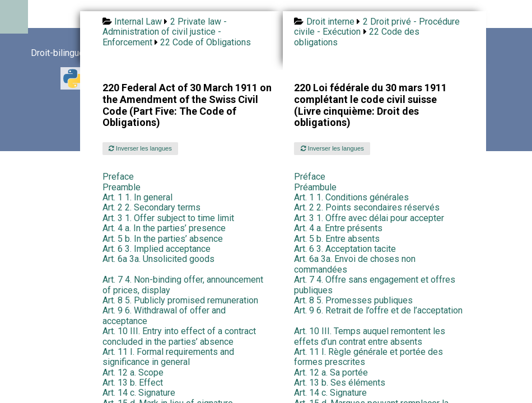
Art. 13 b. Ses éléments (340, 383)
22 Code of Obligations (206, 42)
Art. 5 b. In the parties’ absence (163, 239)
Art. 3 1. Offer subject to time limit (168, 218)
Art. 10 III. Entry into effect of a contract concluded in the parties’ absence (179, 336)
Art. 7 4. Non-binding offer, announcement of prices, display (183, 285)
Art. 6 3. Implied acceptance (157, 249)
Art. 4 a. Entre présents (338, 228)
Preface (118, 177)
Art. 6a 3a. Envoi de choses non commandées (355, 264)
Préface (310, 177)
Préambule (315, 187)
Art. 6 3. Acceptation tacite (345, 249)
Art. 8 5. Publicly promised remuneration (180, 300)
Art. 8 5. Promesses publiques (353, 300)
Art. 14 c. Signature (139, 393)
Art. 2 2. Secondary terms (151, 207)
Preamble (122, 187)
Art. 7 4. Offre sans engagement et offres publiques (375, 285)
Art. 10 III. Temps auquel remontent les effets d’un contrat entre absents (370, 336)
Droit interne (330, 22)
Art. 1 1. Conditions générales (351, 197)
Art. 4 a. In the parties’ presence (164, 228)
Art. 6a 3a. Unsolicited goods (158, 259)
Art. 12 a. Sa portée (331, 372)
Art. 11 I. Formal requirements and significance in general (168, 357)
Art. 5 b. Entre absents (337, 239)
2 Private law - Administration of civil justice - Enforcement (165, 32)
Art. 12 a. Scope (133, 372)
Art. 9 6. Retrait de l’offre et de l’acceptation (378, 310)
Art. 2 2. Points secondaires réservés (367, 207)
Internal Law (138, 22)
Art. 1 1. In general (137, 197)
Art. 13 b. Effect (133, 383)
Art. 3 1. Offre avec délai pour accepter (369, 218)
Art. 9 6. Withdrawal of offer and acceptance (164, 315)
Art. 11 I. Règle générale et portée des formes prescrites (368, 357)
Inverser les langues (140, 148)
